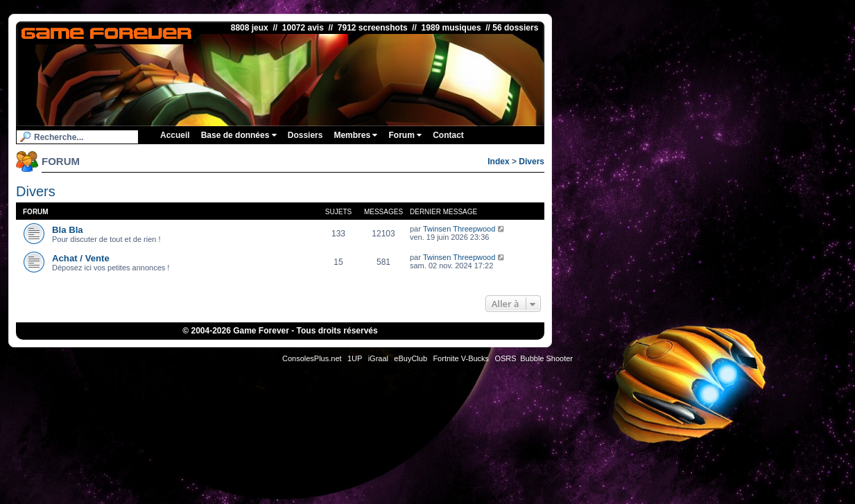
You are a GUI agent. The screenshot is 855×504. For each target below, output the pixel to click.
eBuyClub (411, 358)
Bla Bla (68, 230)
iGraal (378, 358)
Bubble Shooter (546, 358)
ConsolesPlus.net (312, 358)
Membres (355, 135)
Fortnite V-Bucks (461, 358)
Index (498, 162)
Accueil (175, 135)
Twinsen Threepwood (459, 229)
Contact (448, 135)
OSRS (505, 358)
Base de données (239, 135)
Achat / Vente (81, 258)
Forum (405, 135)
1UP (355, 358)
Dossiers (305, 135)
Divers (532, 162)
